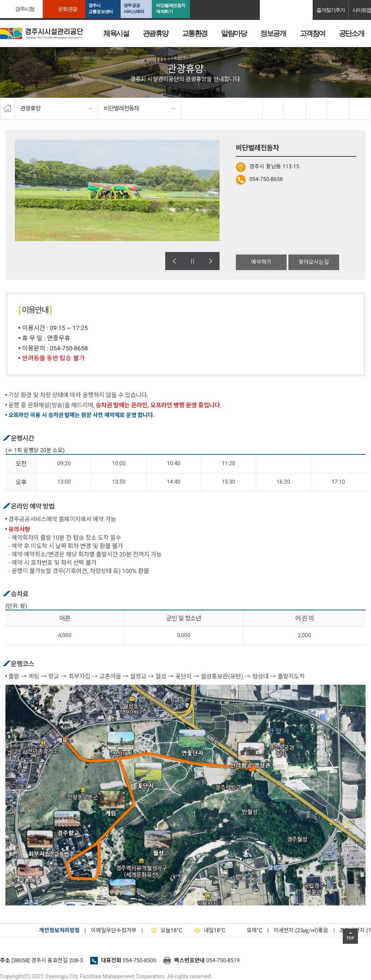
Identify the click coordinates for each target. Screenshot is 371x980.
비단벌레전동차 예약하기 (171, 9)
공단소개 (351, 33)
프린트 (360, 109)
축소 (338, 109)
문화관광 (67, 9)
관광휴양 (155, 33)
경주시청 (25, 9)
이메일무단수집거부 (114, 930)
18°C (165, 930)
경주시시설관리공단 (41, 33)
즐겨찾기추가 (330, 10)
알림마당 (234, 33)
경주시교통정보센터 (101, 9)
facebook (274, 109)
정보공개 (273, 33)
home (7, 109)
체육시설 (116, 33)
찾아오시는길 (314, 262)
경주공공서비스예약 (134, 9)
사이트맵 (362, 10)
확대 (317, 109)
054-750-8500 (140, 960)
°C (248, 930)
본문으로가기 (16, 0)
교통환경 (195, 33)
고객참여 (312, 33)
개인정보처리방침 (59, 930)
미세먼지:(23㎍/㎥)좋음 (301, 930)
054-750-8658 (266, 179)
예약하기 (261, 262)
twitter (295, 109)
